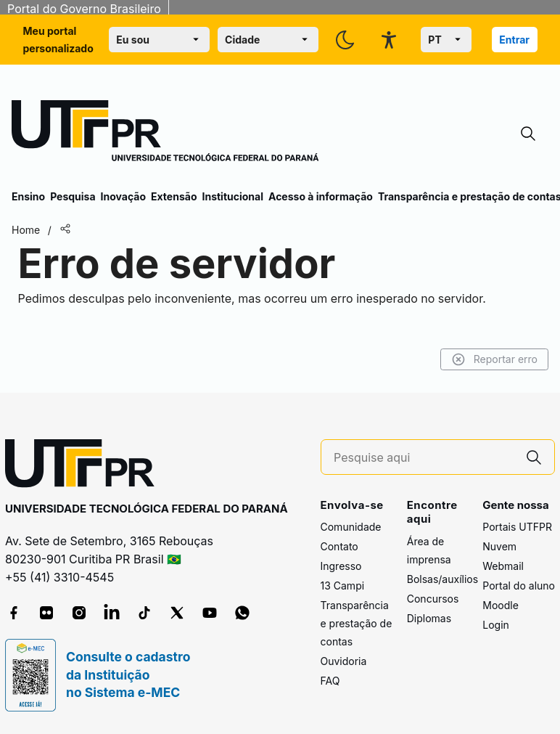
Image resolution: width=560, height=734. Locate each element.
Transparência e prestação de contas (357, 623)
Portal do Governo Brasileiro (84, 9)
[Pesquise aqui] (424, 458)
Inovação (123, 196)
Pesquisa (73, 196)
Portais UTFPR (517, 527)
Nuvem (499, 546)
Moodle (501, 605)
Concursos (433, 599)
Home (26, 230)
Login (496, 625)
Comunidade (351, 527)
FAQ (330, 681)
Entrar (514, 40)
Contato (339, 546)
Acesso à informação (321, 196)
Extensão (174, 196)
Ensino (28, 196)
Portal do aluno (519, 586)
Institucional (232, 196)
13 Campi (343, 586)
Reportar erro (494, 359)
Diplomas (429, 618)
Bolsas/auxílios (442, 579)
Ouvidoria (344, 661)
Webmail (503, 566)
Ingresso (341, 566)
